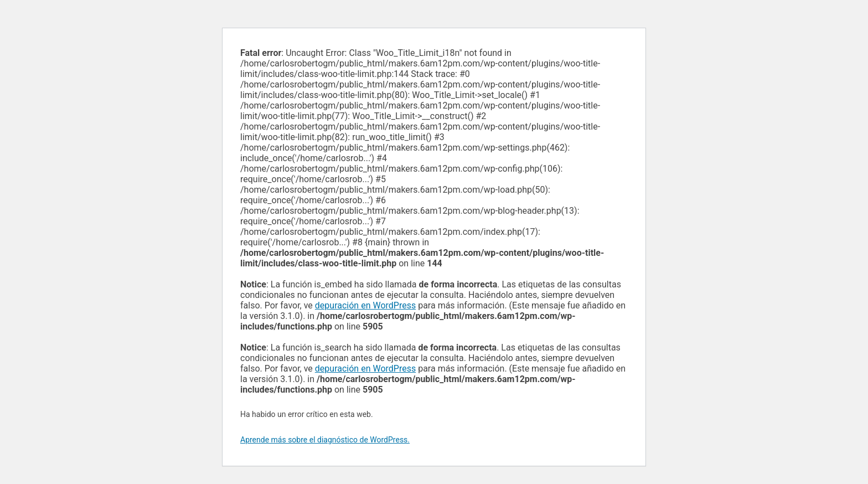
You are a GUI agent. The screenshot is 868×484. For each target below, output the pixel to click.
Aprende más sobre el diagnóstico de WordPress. (325, 440)
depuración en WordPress (365, 305)
